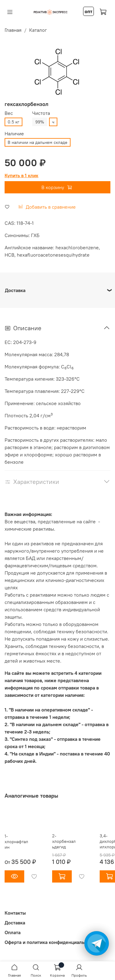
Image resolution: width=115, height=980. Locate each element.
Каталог (38, 30)
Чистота (41, 113)
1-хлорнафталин (16, 842)
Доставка (15, 923)
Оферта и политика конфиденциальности (51, 942)
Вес (9, 113)
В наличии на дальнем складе (38, 142)
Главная (13, 30)
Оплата (13, 932)
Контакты (15, 913)
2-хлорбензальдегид (64, 841)
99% (40, 122)
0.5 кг (13, 122)
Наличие (14, 134)
